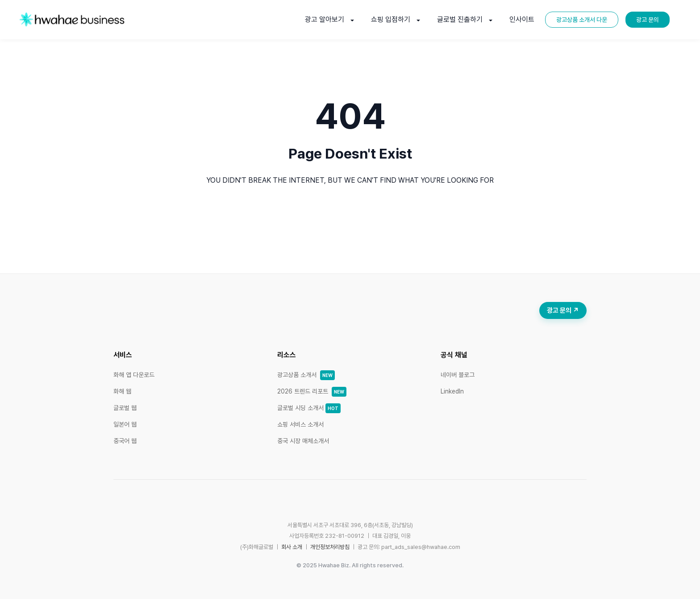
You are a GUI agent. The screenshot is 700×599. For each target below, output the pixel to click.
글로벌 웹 (125, 408)
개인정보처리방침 (330, 547)
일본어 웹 (125, 424)
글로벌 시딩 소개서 (309, 408)
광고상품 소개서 (306, 375)
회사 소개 (292, 547)
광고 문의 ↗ (563, 310)
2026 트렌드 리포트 (312, 391)
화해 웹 (122, 391)
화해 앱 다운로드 (134, 375)
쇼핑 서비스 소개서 (300, 424)
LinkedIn (452, 391)
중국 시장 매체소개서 (303, 441)
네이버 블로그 (458, 375)
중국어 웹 (125, 441)
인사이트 (522, 19)
